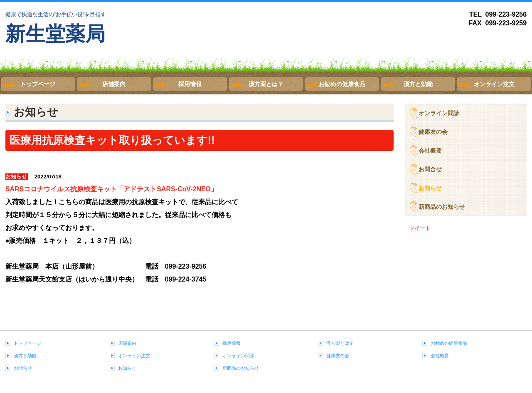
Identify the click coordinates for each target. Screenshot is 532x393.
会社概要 (430, 151)
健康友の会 (433, 132)
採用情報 (190, 84)
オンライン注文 (494, 84)
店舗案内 (114, 84)
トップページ (38, 84)
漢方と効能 (418, 84)
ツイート (420, 228)
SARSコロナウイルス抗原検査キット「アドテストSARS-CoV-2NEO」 (111, 189)
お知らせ (430, 188)
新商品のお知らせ (442, 207)
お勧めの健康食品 (342, 84)
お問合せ (430, 169)
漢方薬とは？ (266, 84)
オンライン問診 (439, 113)
